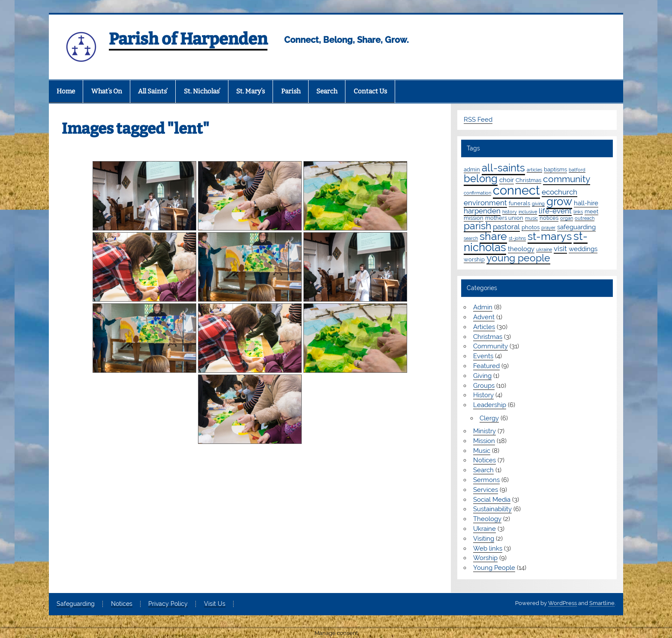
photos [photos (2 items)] (531, 227)
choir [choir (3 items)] (507, 180)
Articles (484, 327)
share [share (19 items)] (493, 236)
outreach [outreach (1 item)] (585, 218)
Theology (487, 519)
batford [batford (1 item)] (577, 170)
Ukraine (484, 529)
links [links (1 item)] (578, 212)
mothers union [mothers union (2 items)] (504, 218)
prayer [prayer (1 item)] (548, 228)
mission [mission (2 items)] (474, 218)
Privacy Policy (168, 604)
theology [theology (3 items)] (521, 249)
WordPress (562, 603)
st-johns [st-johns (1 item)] (517, 238)
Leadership (490, 405)
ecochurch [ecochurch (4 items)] (559, 192)
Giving (482, 376)
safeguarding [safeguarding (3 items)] (576, 227)
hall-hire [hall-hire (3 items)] (586, 203)
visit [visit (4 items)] (560, 249)
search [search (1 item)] (471, 238)
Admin (483, 307)
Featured (486, 366)
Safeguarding (76, 604)
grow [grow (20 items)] (559, 201)
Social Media (492, 500)
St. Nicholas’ (202, 91)
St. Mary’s (250, 91)
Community (490, 346)
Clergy (489, 418)
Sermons (486, 480)
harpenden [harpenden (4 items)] (482, 211)
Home (66, 91)
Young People (494, 568)
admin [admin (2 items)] (472, 169)
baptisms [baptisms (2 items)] (555, 169)
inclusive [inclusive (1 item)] (528, 212)
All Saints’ (153, 91)
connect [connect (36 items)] (516, 190)
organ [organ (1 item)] (567, 218)
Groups (484, 386)
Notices (484, 460)
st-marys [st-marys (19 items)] (550, 236)
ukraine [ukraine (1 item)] (544, 249)
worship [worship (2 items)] (474, 259)
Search (327, 91)
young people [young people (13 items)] (518, 258)
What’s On (107, 91)
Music (482, 451)
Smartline (602, 603)
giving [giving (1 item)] (538, 204)
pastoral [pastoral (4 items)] (506, 227)
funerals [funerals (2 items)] (519, 203)
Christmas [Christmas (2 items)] (528, 180)
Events (483, 356)
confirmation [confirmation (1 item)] (477, 193)
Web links (488, 548)
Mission (484, 441)
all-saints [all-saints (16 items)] (503, 168)
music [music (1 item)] (531, 218)
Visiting (484, 539)
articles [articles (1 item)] (534, 170)
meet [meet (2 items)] (591, 211)
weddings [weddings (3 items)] (583, 249)
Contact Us (370, 91)
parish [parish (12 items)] (477, 226)
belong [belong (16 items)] (481, 178)
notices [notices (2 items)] (549, 218)
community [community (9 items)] (567, 179)
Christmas (488, 337)
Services (486, 490)
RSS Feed (478, 120)
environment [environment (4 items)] (485, 203)
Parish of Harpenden (188, 39)
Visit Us (215, 604)
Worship (485, 558)
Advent (484, 317)
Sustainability (492, 509)
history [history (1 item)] (510, 212)
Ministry (484, 431)
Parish (291, 91)
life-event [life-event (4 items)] (555, 211)
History (483, 395)
